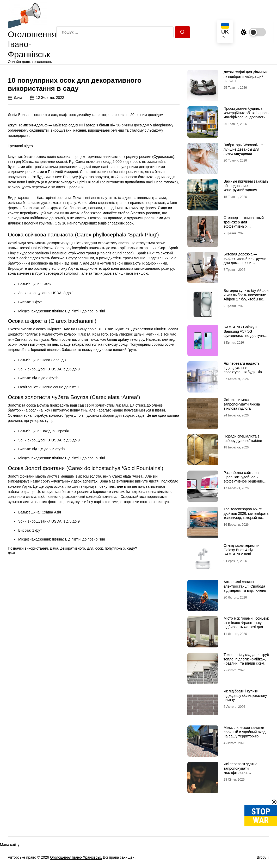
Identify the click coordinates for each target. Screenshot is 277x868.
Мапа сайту (10, 845)
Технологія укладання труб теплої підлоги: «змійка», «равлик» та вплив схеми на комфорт (246, 661)
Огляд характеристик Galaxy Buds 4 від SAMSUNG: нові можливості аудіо (241, 552)
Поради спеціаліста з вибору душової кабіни (243, 438)
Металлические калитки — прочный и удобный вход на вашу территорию (246, 732)
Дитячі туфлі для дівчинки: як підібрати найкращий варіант (246, 76)
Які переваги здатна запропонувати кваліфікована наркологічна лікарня (241, 770)
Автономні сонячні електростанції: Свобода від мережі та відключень (245, 586)
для (90, 641)
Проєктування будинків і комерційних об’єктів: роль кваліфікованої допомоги (246, 113)
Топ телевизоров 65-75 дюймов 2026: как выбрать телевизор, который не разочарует (246, 516)
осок (99, 641)
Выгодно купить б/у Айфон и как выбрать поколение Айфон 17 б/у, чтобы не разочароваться (246, 297)
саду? (132, 641)
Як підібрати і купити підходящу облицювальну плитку (245, 696)
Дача (18, 190)
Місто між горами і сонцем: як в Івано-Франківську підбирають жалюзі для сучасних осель (246, 625)
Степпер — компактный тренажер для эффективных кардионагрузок (244, 224)
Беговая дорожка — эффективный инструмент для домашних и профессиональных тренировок (246, 263)
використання (36, 641)
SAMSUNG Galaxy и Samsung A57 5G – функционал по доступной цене (246, 333)
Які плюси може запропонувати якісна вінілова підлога (242, 404)
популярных (115, 641)
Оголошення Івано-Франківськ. (76, 857)
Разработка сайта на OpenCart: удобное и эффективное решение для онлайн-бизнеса (243, 479)
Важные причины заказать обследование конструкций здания (246, 186)
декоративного (73, 641)
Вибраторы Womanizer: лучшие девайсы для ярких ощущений (243, 149)
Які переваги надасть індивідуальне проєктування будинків (243, 368)
